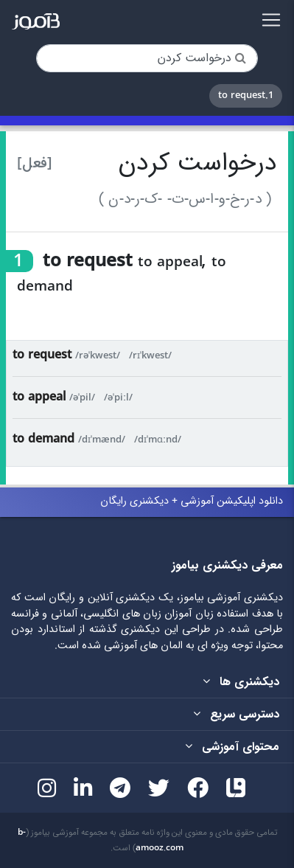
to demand (43, 439)
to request (42, 355)
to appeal (39, 397)
